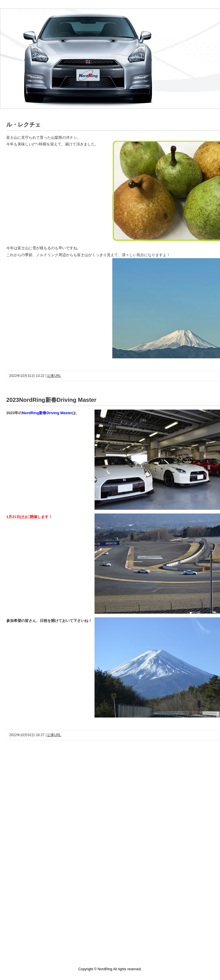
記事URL (54, 376)
